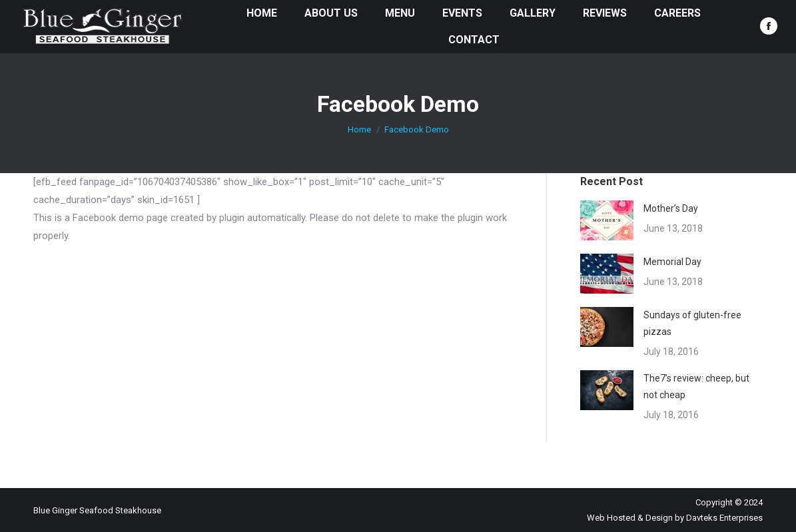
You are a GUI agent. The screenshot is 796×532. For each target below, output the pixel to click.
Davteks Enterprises (724, 518)
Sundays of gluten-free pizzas (692, 323)
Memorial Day (672, 262)
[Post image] (607, 220)
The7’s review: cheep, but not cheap (696, 387)
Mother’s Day (671, 208)
